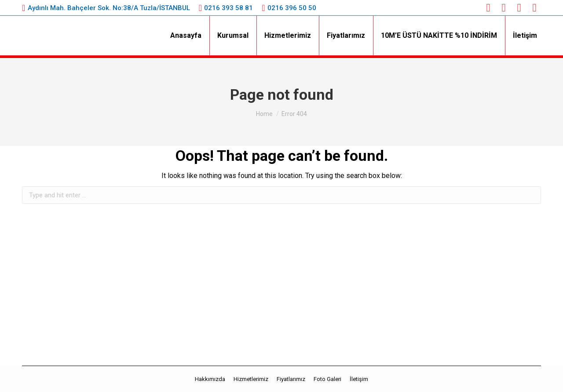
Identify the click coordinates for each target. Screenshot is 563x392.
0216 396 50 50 (292, 8)
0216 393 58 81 (228, 8)
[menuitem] (186, 36)
